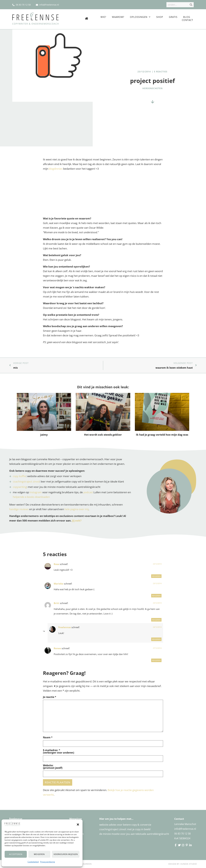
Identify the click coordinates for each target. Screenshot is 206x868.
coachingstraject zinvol (26, 481)
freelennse (65, 627)
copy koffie (19, 476)
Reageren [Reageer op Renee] (156, 660)
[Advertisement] (103, 195)
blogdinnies (56, 169)
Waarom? (118, 17)
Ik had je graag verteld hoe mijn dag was (162, 435)
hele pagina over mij (77, 509)
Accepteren (16, 854)
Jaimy (44, 435)
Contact (187, 20)
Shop (160, 17)
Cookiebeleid (33, 862)
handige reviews (19, 509)
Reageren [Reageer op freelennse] (156, 639)
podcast (88, 492)
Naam (48, 737)
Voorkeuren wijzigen (66, 854)
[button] (78, 825)
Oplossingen (140, 17)
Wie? (103, 17)
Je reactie (50, 697)
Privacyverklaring (48, 862)
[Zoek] (191, 5)
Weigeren (39, 854)
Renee (57, 648)
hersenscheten (152, 88)
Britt (57, 603)
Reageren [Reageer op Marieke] (156, 596)
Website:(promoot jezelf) (53, 767)
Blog (187, 17)
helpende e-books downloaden (31, 497)
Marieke (59, 584)
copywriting (20, 487)
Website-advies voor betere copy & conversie (125, 825)
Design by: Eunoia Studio (183, 864)
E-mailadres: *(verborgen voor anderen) (59, 751)
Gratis (173, 17)
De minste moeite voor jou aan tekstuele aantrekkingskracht (134, 834)
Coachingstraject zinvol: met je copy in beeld (125, 829)
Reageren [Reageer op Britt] (156, 620)
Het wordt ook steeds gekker (103, 435)
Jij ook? (77, 521)
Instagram (36, 492)
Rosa (56, 564)
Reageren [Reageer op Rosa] (156, 576)
